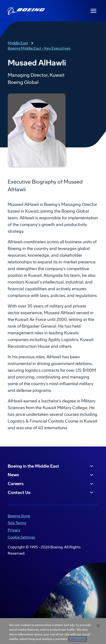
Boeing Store (19, 516)
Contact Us (51, 493)
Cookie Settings (21, 537)
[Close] (98, 626)
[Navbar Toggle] (93, 11)
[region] (53, 631)
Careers (51, 484)
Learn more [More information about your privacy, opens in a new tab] (78, 639)
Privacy (14, 530)
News (51, 475)
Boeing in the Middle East (51, 466)
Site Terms (17, 523)
